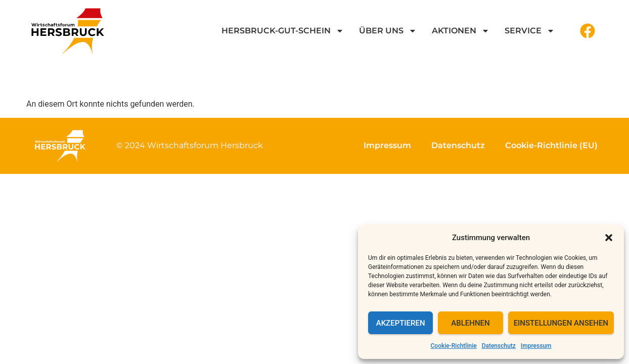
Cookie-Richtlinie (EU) (551, 145)
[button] (609, 238)
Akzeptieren (401, 323)
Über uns (388, 31)
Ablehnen (470, 323)
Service (530, 31)
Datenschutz (499, 346)
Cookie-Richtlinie (454, 346)
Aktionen (461, 31)
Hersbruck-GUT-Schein (283, 31)
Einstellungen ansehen (561, 323)
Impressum (536, 346)
